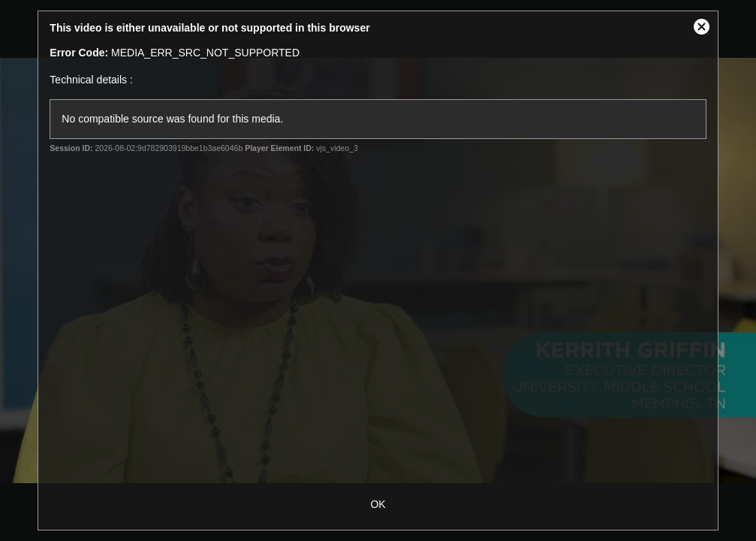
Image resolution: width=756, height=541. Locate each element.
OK (378, 504)
